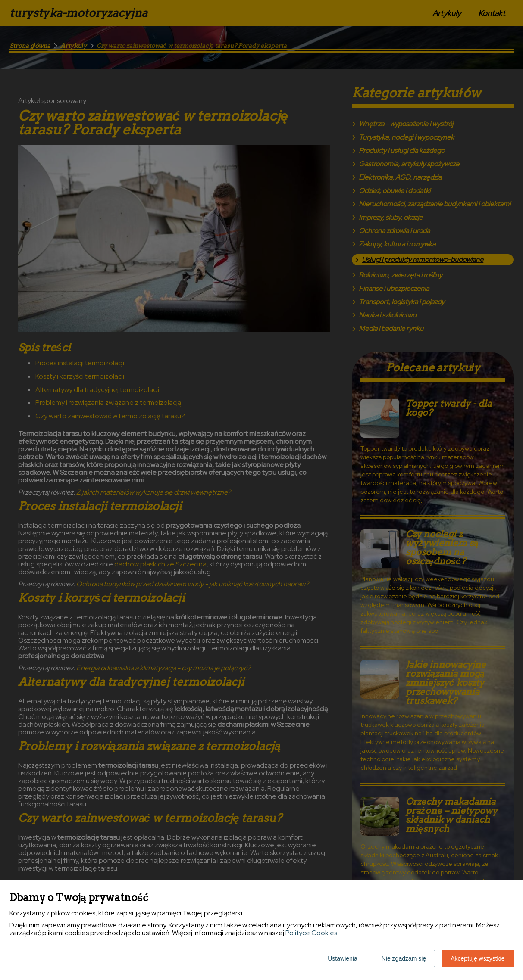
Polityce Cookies (311, 933)
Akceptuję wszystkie (478, 958)
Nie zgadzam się (404, 958)
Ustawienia (342, 958)
